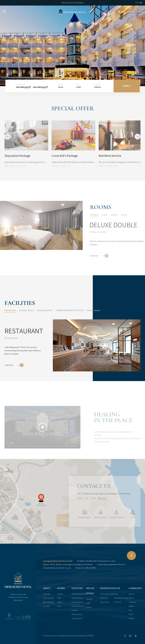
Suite (59, 606)
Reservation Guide (107, 594)
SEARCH (127, 86)
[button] (136, 30)
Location (46, 606)
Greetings (47, 594)
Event (88, 603)
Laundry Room (77, 619)
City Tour (118, 602)
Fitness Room (77, 614)
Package (89, 599)
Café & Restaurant (79, 594)
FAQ (130, 610)
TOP (131, 555)
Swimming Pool (77, 602)
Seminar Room (77, 598)
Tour (116, 594)
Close (138, 3)
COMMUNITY (135, 588)
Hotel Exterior (48, 598)
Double (60, 594)
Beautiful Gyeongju (122, 598)
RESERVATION (107, 588)
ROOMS (61, 588)
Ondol (60, 602)
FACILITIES (77, 588)
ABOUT (47, 588)
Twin (59, 598)
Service (89, 607)
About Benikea (49, 602)
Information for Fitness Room (73, 3)
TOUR (117, 588)
